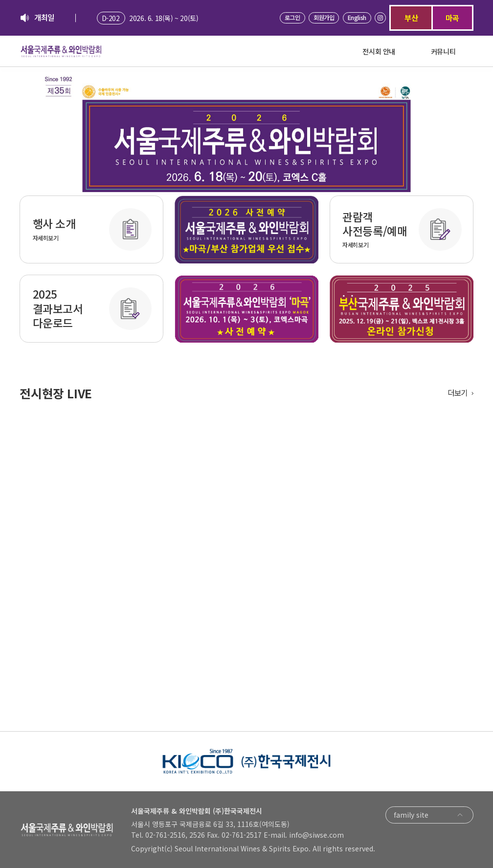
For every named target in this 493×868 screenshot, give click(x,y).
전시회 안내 (379, 51)
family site (429, 815)
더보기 (458, 393)
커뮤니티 (443, 51)
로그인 (292, 18)
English (357, 18)
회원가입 (324, 18)
